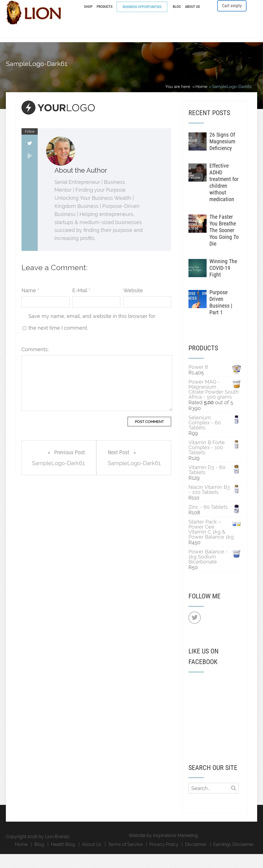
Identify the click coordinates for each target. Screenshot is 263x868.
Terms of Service (125, 858)
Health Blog (63, 858)
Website (133, 304)
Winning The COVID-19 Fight (223, 282)
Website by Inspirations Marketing (163, 849)
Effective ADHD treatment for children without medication (224, 196)
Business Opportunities (142, 15)
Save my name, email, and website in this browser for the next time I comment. (92, 336)
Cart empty (232, 14)
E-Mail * (81, 304)
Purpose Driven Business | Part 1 (221, 316)
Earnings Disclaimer (234, 858)
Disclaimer (196, 858)
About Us (193, 15)
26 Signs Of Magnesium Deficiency (222, 155)
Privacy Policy (164, 858)
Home (21, 858)
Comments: (35, 363)
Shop (88, 15)
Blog (177, 15)
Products (105, 15)
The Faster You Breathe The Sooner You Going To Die (224, 244)
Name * (30, 304)
